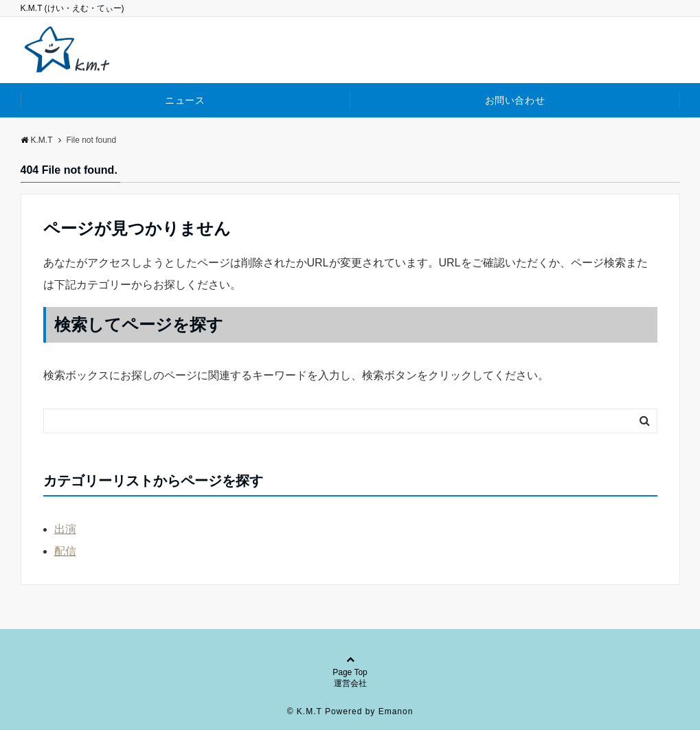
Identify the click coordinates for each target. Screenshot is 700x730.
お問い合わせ (515, 100)
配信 (65, 551)
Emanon (396, 711)
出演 (65, 529)
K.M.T (37, 140)
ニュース (185, 100)
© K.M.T (305, 711)
